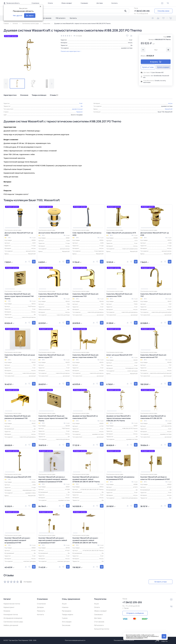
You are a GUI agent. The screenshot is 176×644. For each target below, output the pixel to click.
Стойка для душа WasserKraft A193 (18, 477)
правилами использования (135, 638)
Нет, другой (18, 15)
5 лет (131, 40)
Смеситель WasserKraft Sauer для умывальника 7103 (85, 295)
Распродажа (67, 611)
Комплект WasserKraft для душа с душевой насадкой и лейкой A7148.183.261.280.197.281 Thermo (85, 540)
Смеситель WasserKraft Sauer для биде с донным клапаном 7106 (53, 295)
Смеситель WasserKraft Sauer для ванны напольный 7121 (153, 356)
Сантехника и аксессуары (13, 622)
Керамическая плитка (12, 604)
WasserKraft (169, 109)
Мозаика (7, 611)
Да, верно (30, 15)
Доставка (100, 3)
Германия (79, 112)
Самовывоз (84, 3)
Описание (24, 95)
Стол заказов (46, 18)
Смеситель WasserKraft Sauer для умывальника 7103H (119, 295)
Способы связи (163, 11)
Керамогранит (9, 607)
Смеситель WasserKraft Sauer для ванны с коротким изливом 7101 (85, 356)
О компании (35, 3)
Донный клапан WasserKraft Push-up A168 (155, 234)
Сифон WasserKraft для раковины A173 (121, 233)
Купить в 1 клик (148, 67)
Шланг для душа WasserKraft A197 (119, 355)
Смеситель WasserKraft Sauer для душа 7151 (20, 356)
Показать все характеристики (71, 51)
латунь (130, 43)
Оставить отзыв (161, 582)
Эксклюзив (66, 625)
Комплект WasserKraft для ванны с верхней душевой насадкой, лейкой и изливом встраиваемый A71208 (53, 479)
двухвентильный (77, 109)
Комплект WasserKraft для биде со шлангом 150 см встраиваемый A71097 (155, 478)
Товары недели (68, 614)
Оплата (50, 3)
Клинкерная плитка (11, 614)
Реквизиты (41, 611)
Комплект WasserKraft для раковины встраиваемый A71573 (120, 478)
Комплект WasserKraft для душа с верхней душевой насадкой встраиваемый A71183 (17, 540)
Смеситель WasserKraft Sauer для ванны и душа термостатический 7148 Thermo (19, 296)
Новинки (65, 607)
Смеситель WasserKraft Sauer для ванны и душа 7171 (51, 356)
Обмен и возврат (67, 3)
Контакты (114, 3)
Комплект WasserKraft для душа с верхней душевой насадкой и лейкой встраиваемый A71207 (53, 540)
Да (131, 45)
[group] (29, 55)
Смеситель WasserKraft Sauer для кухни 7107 (156, 295)
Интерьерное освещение (13, 618)
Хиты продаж (67, 622)
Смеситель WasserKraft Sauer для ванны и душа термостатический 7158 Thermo (53, 418)
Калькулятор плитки (102, 629)
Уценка (65, 618)
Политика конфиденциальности (75, 640)
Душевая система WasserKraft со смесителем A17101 (85, 417)
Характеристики (10, 95)
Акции (64, 604)
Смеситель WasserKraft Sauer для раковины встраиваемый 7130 (18, 417)
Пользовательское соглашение (124, 640)
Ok (164, 636)
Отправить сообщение (135, 613)
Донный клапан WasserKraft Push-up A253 (19, 234)
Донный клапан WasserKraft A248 (51, 233)
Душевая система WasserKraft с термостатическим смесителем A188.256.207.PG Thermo (119, 418)
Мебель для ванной (11, 625)
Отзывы (54, 95)
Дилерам (40, 607)
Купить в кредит (163, 67)
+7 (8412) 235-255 (142, 11)
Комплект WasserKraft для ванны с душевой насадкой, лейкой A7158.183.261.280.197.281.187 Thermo (86, 479)
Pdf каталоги (61, 18)
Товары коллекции (39, 95)
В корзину (156, 62)
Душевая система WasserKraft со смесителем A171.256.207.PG (153, 417)
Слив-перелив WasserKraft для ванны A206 (87, 234)
